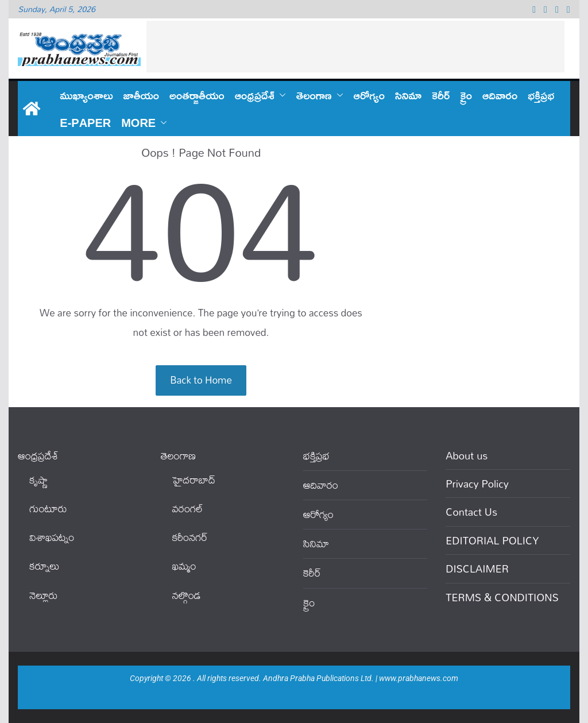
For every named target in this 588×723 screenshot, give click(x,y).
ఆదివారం (500, 95)
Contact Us (471, 512)
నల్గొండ (187, 595)
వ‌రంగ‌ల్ (188, 509)
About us (467, 455)
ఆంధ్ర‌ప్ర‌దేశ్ (255, 95)
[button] (280, 95)
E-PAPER (85, 122)
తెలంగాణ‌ (314, 95)
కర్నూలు (44, 566)
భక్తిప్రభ (541, 95)
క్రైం (466, 95)
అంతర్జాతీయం (197, 95)
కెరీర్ (441, 95)
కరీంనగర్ (190, 537)
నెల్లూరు (43, 595)
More (138, 122)
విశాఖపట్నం (52, 537)
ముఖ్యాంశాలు (86, 95)
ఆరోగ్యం (369, 95)
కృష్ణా (38, 480)
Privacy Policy (477, 484)
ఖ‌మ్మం (184, 566)
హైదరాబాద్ (194, 480)
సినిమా (408, 95)
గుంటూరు (48, 509)
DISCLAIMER (477, 569)
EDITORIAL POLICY (492, 540)
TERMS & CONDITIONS (502, 597)
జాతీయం (142, 95)
